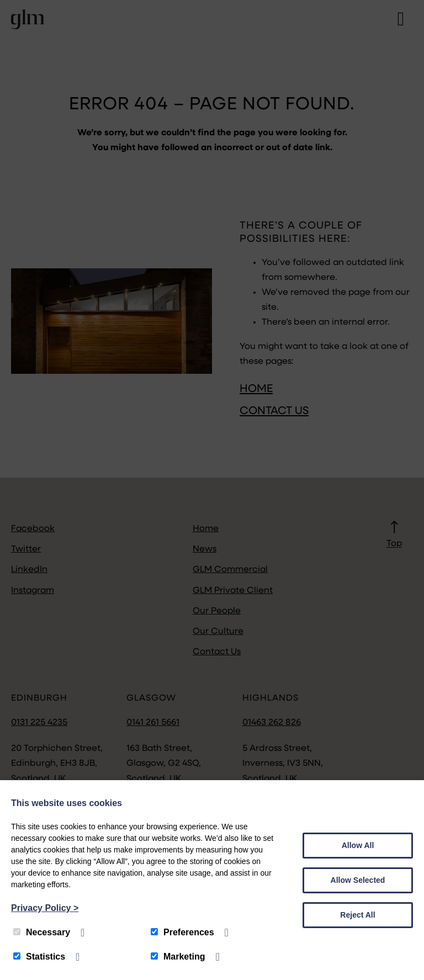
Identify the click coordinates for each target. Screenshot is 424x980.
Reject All (357, 915)
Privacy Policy (45, 908)
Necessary (42, 932)
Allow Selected (358, 880)
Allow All (358, 845)
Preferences (182, 932)
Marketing (178, 957)
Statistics (39, 957)
